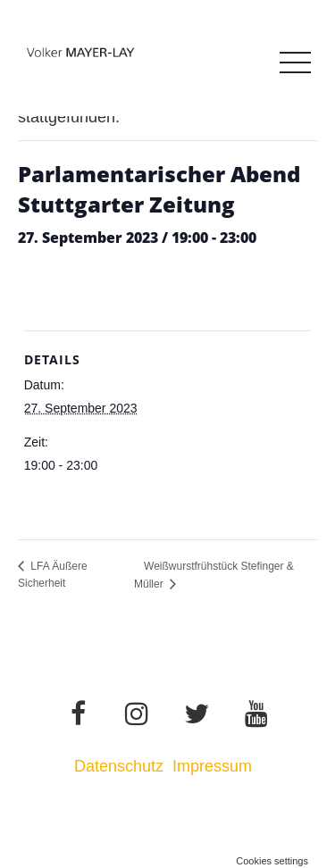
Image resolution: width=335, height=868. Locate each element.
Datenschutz (119, 766)
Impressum (214, 766)
